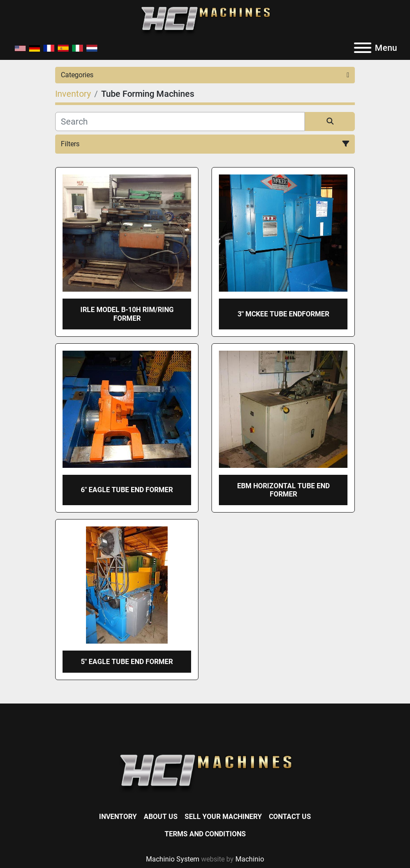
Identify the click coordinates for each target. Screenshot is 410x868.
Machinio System (173, 859)
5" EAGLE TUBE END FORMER (127, 662)
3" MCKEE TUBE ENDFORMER (283, 314)
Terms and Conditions (205, 834)
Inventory (118, 817)
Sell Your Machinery (223, 817)
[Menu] (363, 48)
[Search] (180, 122)
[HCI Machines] (205, 774)
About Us (161, 817)
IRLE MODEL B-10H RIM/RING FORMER (127, 314)
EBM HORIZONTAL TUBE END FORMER (283, 490)
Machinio (250, 859)
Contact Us (290, 817)
